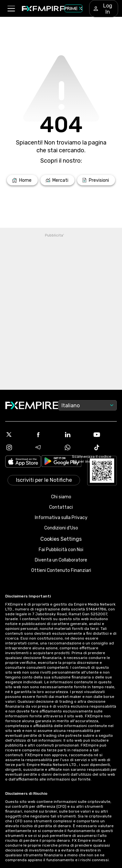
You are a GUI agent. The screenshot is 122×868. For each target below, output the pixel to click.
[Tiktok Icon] (105, 447)
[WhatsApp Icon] (76, 447)
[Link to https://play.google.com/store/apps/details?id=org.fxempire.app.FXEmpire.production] (61, 462)
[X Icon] (17, 434)
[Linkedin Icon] (76, 434)
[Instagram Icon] (17, 447)
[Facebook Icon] (47, 434)
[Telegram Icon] (47, 447)
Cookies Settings (61, 539)
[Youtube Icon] (105, 434)
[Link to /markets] (58, 180)
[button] (11, 9)
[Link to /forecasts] (96, 180)
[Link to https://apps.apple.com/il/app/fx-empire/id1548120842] (23, 462)
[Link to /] (22, 180)
